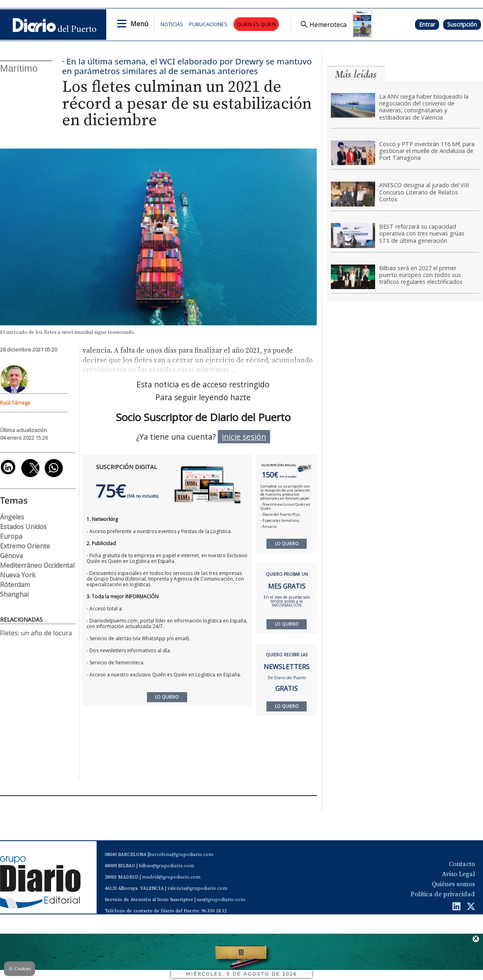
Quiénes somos (453, 884)
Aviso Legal (458, 874)
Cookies (20, 969)
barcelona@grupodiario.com (181, 855)
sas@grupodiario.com (221, 900)
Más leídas (356, 74)
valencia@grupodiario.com (197, 888)
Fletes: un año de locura (36, 633)
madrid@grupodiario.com (171, 877)
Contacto (462, 864)
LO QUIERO (287, 544)
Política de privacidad (443, 894)
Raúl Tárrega (15, 403)
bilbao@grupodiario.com (166, 866)
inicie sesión (244, 437)
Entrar (427, 24)
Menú (139, 24)
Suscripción (462, 24)
